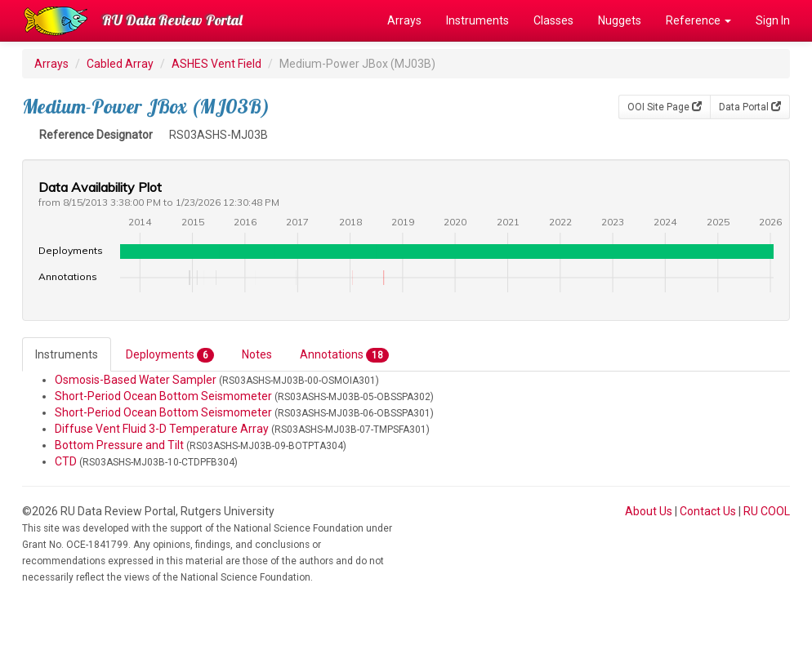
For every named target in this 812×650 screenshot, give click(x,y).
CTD (66, 461)
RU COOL (767, 511)
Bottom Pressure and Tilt (119, 445)
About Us (649, 511)
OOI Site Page (665, 107)
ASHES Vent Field (216, 64)
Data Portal (750, 107)
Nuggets (620, 20)
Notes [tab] (257, 354)
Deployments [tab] (170, 355)
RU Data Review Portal (172, 20)
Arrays (404, 20)
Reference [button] (698, 20)
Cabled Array (120, 64)
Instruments (477, 20)
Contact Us (708, 511)
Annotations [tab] (344, 355)
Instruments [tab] (67, 354)
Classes (553, 20)
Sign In (773, 20)
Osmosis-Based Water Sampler (136, 380)
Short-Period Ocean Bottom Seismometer (163, 396)
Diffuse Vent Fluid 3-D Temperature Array (162, 429)
